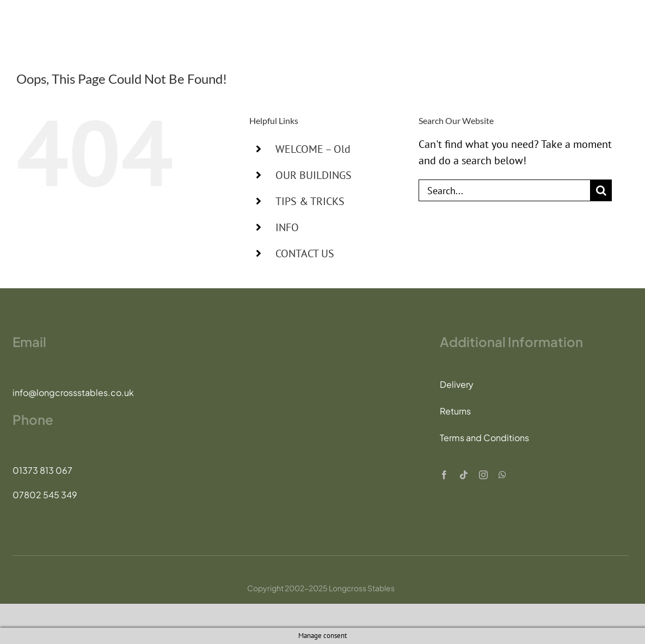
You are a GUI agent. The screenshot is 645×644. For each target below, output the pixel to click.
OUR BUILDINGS (314, 175)
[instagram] (483, 475)
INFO (287, 227)
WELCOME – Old (313, 149)
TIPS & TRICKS (310, 201)
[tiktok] (464, 475)
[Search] (601, 190)
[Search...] (504, 190)
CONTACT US (305, 253)
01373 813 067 (42, 470)
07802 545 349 (45, 495)
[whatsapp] (502, 475)
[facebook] (444, 475)
